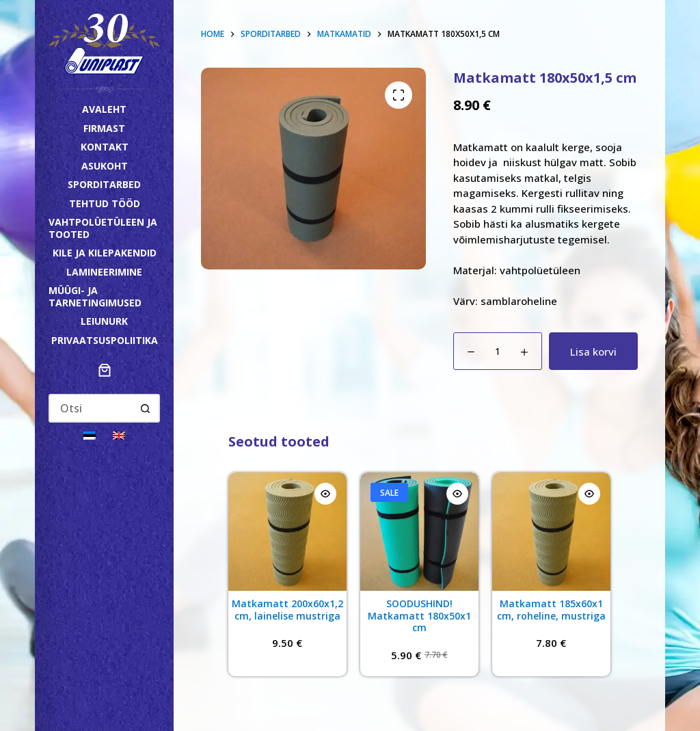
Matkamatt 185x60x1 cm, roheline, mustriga (551, 610)
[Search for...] (91, 408)
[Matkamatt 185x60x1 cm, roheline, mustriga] (551, 532)
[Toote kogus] (498, 351)
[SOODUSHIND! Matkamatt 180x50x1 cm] (419, 532)
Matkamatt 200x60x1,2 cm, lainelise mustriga (287, 610)
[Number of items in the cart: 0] (105, 370)
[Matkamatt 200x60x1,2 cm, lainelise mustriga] (287, 532)
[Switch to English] (119, 435)
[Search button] (146, 408)
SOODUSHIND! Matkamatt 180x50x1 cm (419, 615)
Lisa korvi (593, 351)
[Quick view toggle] (325, 494)
